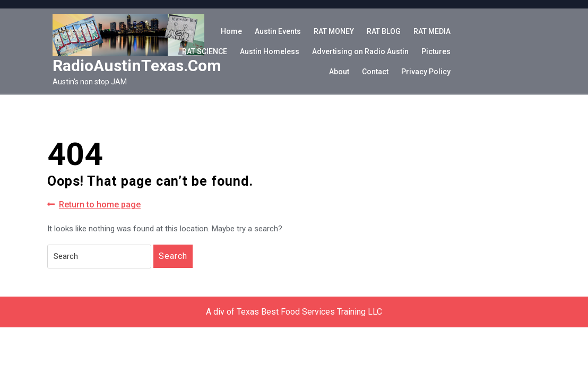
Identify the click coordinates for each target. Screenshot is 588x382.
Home (231, 31)
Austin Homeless (270, 51)
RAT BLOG (384, 31)
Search (173, 256)
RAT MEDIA (432, 31)
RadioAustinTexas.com (137, 66)
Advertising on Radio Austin (360, 51)
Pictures (436, 51)
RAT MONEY (334, 31)
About (339, 72)
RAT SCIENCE (205, 51)
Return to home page (94, 205)
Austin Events (278, 31)
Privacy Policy (426, 72)
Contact (375, 72)
